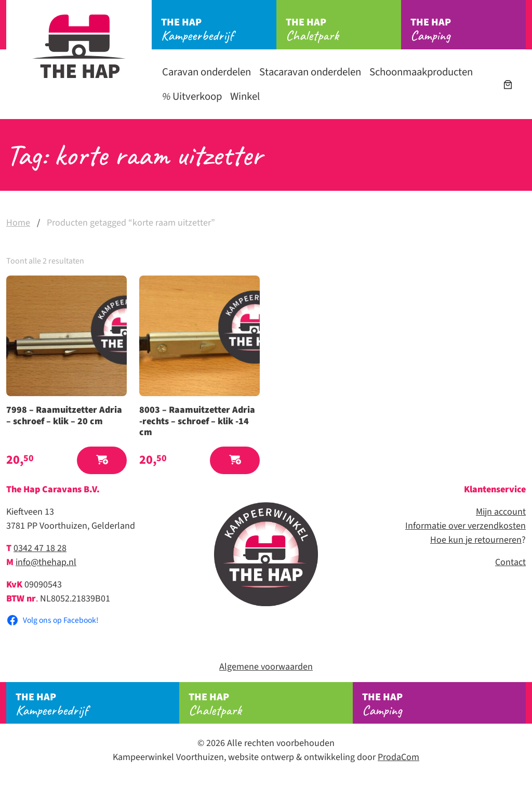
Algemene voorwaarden (266, 667)
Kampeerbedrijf (219, 30)
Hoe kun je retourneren (476, 540)
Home (18, 223)
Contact (510, 562)
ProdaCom (398, 757)
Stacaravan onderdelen (310, 72)
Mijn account (501, 512)
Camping (468, 30)
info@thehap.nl (46, 562)
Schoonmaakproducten (421, 72)
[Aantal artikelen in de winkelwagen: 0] (508, 84)
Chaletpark (343, 30)
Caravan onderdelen (207, 72)
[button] (102, 460)
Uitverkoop (192, 96)
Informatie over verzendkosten (465, 526)
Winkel (245, 96)
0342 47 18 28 (40, 548)
